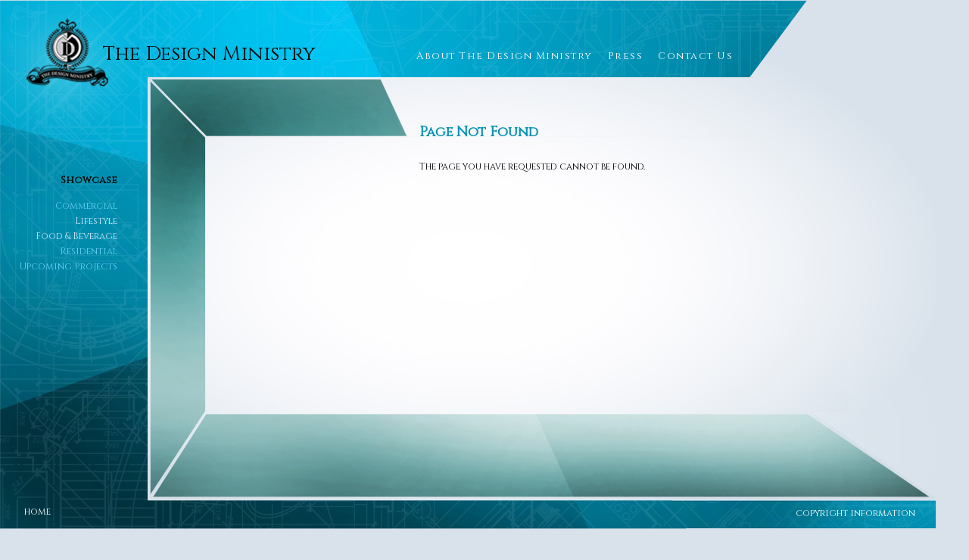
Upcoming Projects (69, 266)
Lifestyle (96, 221)
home (37, 512)
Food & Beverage (76, 236)
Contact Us (695, 56)
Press (626, 56)
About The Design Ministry (505, 56)
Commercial (86, 206)
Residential (89, 251)
